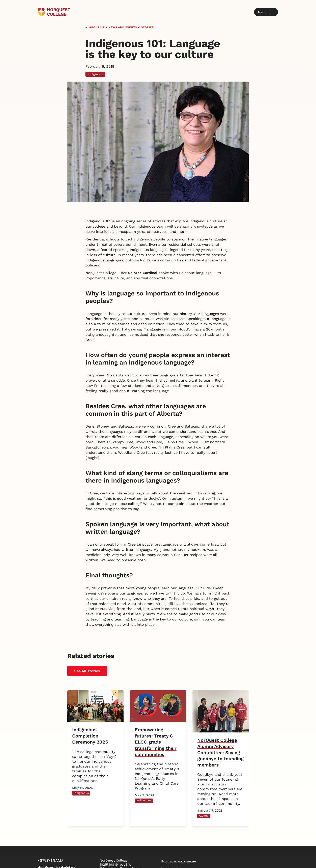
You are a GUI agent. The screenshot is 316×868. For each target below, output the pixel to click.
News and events (123, 27)
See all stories (87, 671)
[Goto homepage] (54, 12)
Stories (147, 27)
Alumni (204, 816)
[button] (266, 12)
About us (97, 27)
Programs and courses (179, 861)
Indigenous (95, 74)
